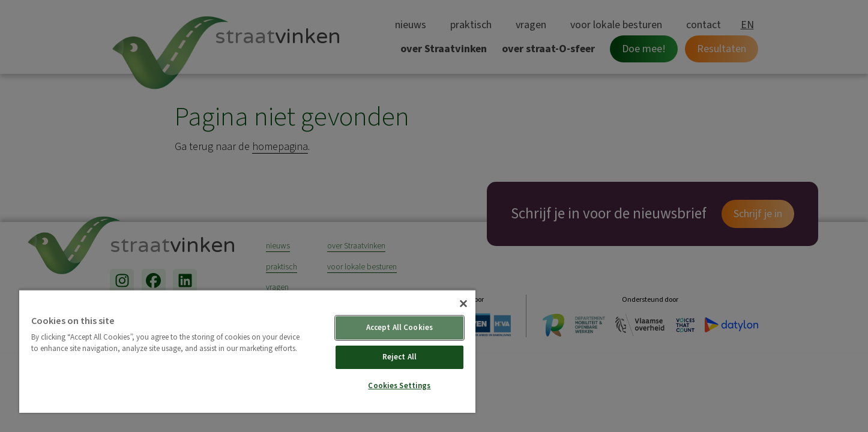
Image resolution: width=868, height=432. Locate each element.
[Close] (463, 304)
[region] (247, 351)
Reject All (399, 357)
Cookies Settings (399, 386)
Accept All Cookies (399, 328)
